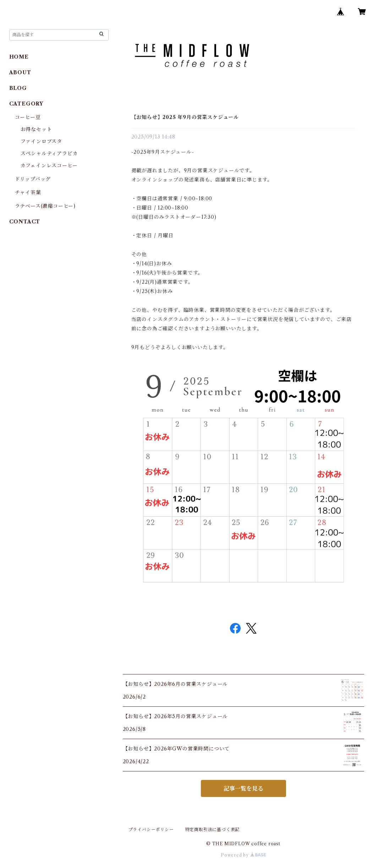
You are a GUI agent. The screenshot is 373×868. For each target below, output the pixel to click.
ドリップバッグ (33, 179)
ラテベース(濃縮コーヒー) (45, 206)
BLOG (18, 88)
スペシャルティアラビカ (49, 153)
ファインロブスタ (41, 141)
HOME (19, 57)
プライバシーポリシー (151, 829)
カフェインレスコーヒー (49, 166)
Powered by (243, 855)
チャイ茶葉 (28, 192)
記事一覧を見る (243, 788)
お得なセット (36, 129)
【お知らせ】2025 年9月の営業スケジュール (185, 117)
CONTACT (25, 222)
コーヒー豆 (28, 117)
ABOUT (20, 72)
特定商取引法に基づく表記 (213, 829)
